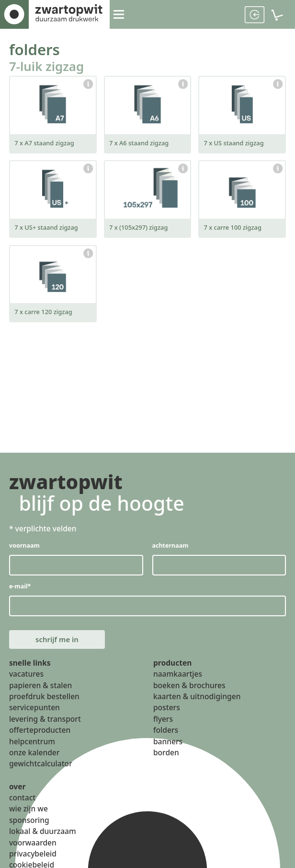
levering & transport (45, 725)
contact (22, 804)
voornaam (25, 548)
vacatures (26, 680)
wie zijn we (28, 815)
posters (167, 714)
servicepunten (34, 714)
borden (166, 759)
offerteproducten (40, 737)
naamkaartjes (178, 680)
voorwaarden (33, 849)
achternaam (170, 548)
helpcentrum (32, 748)
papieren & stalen (40, 692)
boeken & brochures (189, 692)
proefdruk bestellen (44, 703)
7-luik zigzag (49, 68)
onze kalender (34, 759)
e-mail (20, 589)
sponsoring (29, 826)
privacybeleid (33, 860)
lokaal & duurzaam (43, 838)
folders (37, 50)
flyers (163, 725)
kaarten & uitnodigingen (197, 703)
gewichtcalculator (41, 770)
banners (168, 748)
